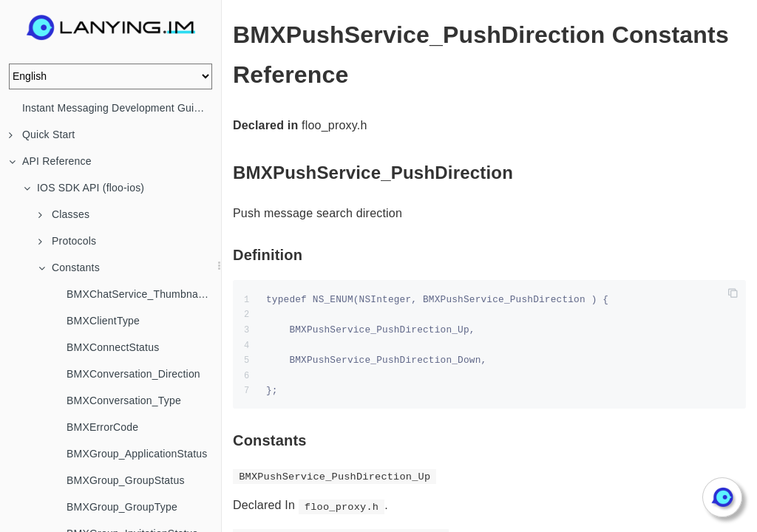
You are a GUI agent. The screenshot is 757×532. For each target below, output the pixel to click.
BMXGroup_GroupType (122, 507)
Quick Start (42, 134)
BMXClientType (103, 321)
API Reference (50, 161)
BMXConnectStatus (113, 347)
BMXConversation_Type (124, 400)
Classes (64, 214)
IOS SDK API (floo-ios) (84, 188)
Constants (69, 267)
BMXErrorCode (102, 427)
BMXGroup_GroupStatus (126, 480)
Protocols (67, 241)
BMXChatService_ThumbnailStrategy (144, 294)
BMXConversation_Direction (133, 374)
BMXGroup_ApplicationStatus (137, 454)
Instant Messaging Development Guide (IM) (122, 108)
